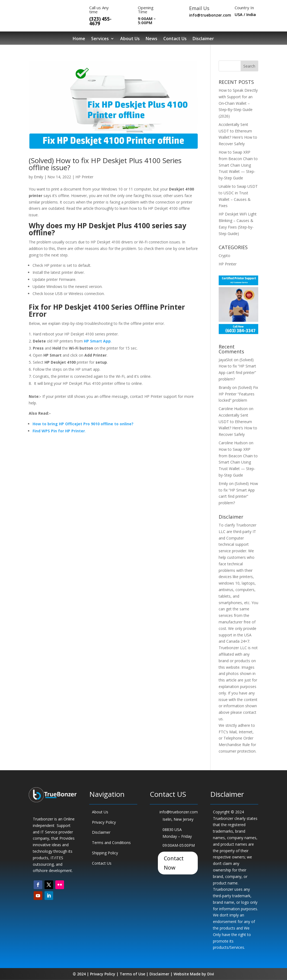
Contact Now (174, 863)
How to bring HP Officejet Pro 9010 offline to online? (83, 424)
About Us (130, 39)
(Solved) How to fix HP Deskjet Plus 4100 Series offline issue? (105, 164)
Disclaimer (203, 39)
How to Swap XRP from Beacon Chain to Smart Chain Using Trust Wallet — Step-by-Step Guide (238, 165)
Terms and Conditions (111, 843)
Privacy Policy (104, 822)
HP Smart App (97, 341)
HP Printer (84, 177)
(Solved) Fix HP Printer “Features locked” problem (238, 394)
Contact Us (175, 39)
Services (100, 39)
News (152, 39)
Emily (39, 177)
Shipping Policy (105, 853)
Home (79, 39)
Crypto (224, 256)
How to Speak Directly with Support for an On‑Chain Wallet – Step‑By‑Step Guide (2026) (238, 103)
